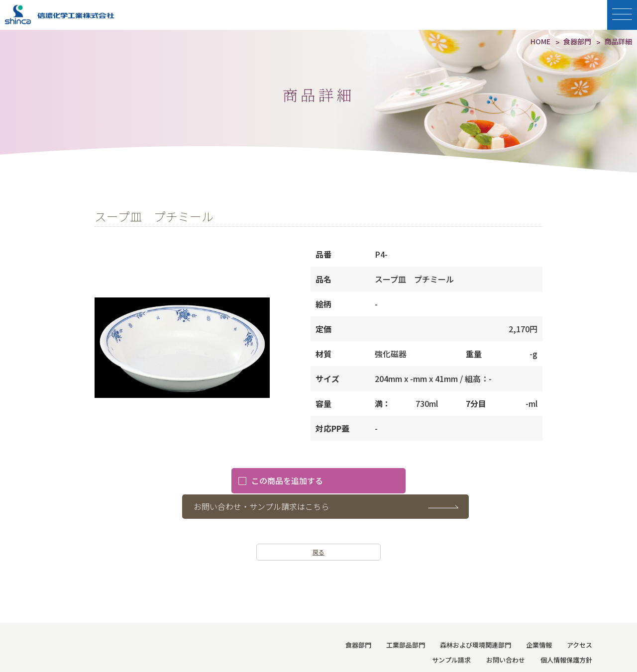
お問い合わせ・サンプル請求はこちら (335, 481)
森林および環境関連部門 (476, 620)
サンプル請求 (452, 634)
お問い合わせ (506, 634)
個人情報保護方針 (566, 634)
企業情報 (539, 620)
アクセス (580, 620)
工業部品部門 (406, 620)
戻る (318, 527)
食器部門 (358, 620)
